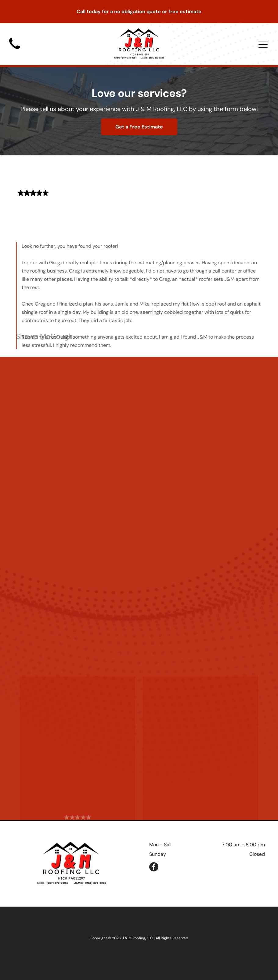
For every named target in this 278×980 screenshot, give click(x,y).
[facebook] (154, 868)
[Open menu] (263, 44)
